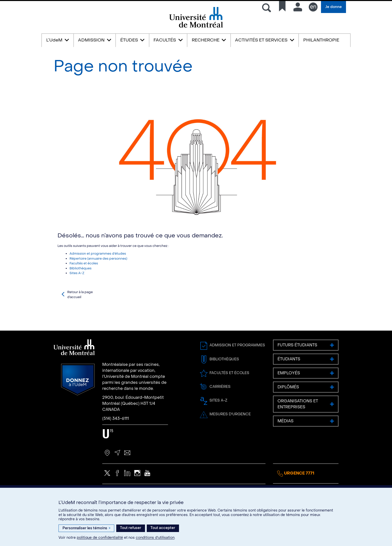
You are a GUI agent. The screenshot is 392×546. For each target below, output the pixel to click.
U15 (108, 456)
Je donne (333, 7)
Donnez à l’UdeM (78, 402)
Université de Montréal (196, 27)
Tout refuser (131, 528)
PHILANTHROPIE (321, 40)
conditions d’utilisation (155, 538)
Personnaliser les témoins (86, 528)
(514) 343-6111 (115, 440)
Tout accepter (163, 528)
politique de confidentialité (100, 538)
